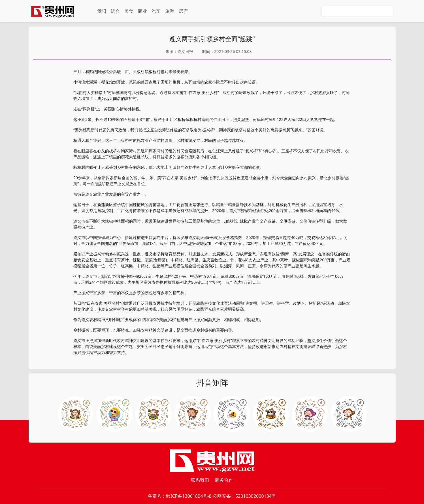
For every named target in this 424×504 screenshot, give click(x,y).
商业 (142, 11)
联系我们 (200, 480)
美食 (129, 11)
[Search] (357, 11)
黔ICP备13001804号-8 (189, 496)
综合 (115, 11)
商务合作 (224, 480)
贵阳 (102, 11)
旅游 (170, 11)
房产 (183, 11)
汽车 (156, 11)
